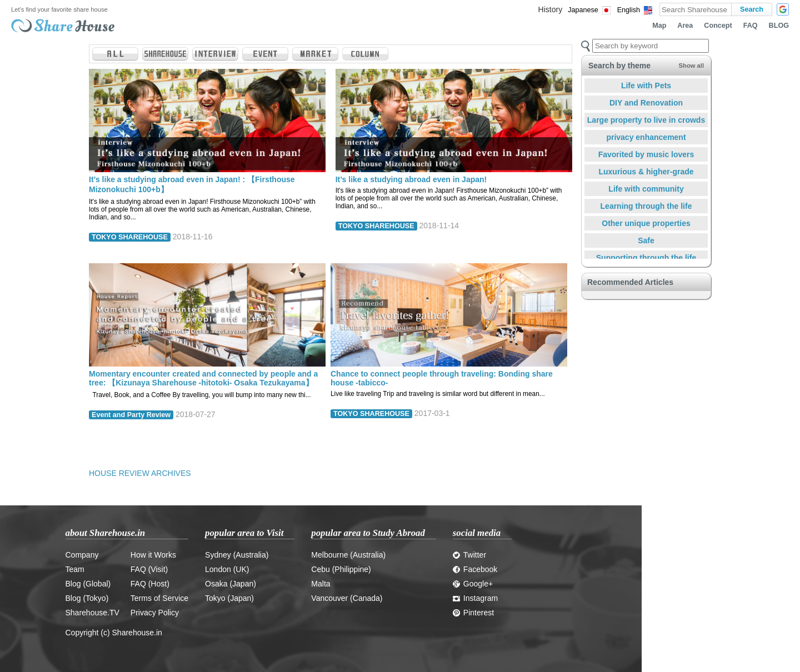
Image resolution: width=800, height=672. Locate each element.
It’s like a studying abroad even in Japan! (411, 179)
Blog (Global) (88, 584)
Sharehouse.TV (92, 613)
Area (685, 26)
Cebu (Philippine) (341, 569)
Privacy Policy (155, 613)
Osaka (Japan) (231, 584)
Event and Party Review (131, 415)
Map (659, 26)
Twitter (469, 555)
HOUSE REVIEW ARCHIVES (140, 473)
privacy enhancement (646, 137)
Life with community (646, 189)
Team (75, 569)
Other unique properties (646, 223)
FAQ (751, 26)
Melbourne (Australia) (348, 555)
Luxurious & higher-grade (646, 172)
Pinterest (473, 613)
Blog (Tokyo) (87, 598)
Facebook (475, 569)
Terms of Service (159, 598)
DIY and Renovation (646, 103)
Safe (646, 240)
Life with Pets (646, 86)
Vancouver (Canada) (347, 598)
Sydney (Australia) (237, 555)
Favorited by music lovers (646, 154)
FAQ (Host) (150, 584)
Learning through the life (646, 206)
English (629, 10)
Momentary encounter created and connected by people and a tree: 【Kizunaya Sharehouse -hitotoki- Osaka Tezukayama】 (203, 378)
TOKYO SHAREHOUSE (130, 237)
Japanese (583, 10)
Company (82, 555)
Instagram (475, 598)
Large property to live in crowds (646, 120)
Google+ (473, 584)
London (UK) (227, 569)
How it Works (153, 555)
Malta (321, 584)
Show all (691, 66)
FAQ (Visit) (149, 569)
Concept (718, 26)
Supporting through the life (646, 258)
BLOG (779, 26)
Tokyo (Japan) (229, 598)
